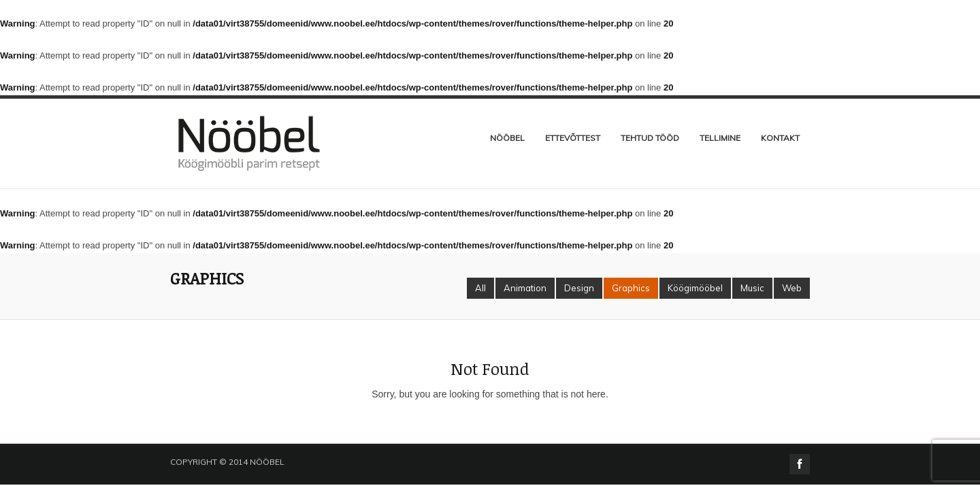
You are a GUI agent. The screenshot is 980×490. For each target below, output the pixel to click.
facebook (800, 464)
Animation (525, 288)
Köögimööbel (695, 288)
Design (579, 288)
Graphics (631, 288)
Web (792, 288)
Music (752, 288)
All (480, 288)
